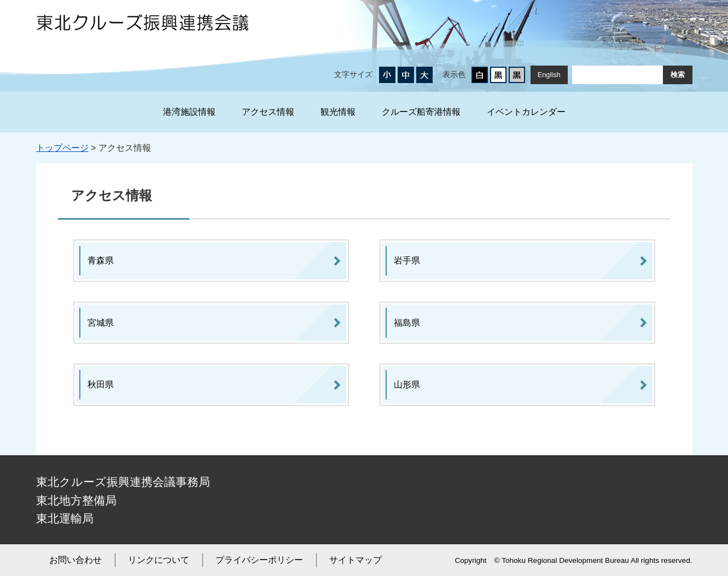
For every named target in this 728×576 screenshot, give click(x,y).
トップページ (62, 148)
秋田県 (101, 384)
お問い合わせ (75, 560)
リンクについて (159, 560)
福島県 (407, 323)
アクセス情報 (268, 112)
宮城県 (101, 323)
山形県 (407, 384)
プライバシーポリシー (259, 560)
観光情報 (338, 112)
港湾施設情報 (189, 112)
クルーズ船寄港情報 (421, 112)
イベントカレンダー (526, 112)
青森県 (101, 260)
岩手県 (407, 260)
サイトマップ (356, 560)
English (549, 75)
